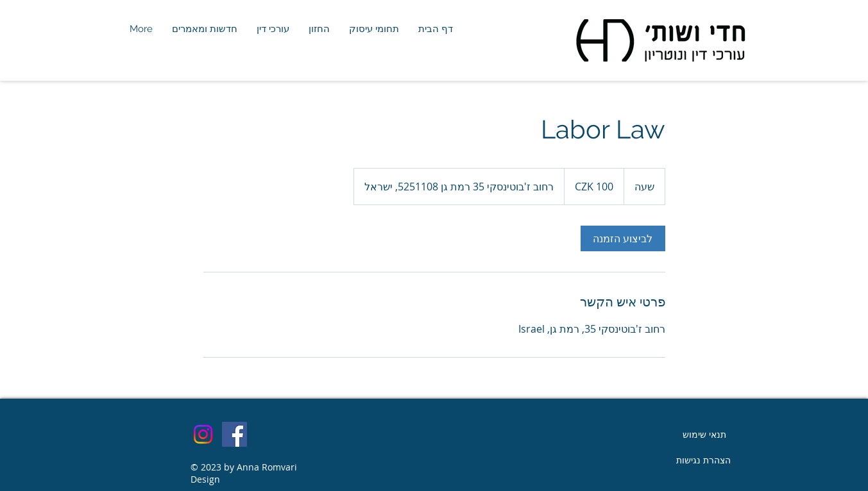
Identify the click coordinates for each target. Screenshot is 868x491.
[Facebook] (234, 434)
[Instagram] (203, 434)
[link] (623, 238)
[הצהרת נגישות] (704, 460)
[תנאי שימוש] (704, 435)
